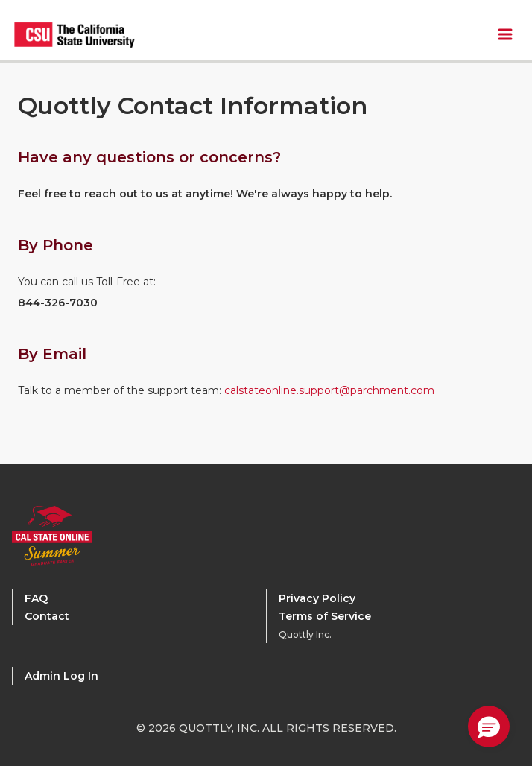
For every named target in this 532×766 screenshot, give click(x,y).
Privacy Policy (317, 598)
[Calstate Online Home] (72, 536)
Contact (47, 616)
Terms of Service (325, 616)
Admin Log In (61, 676)
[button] (489, 727)
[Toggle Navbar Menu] (505, 34)
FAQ (36, 598)
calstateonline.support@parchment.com (329, 390)
